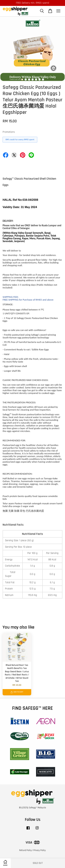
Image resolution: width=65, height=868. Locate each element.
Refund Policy (26, 850)
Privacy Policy (40, 850)
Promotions (9, 132)
